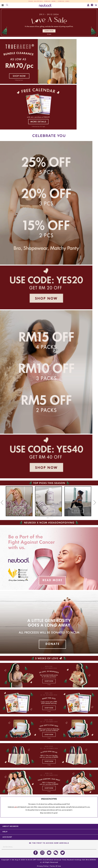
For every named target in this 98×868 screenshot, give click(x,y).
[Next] (95, 503)
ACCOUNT (7, 837)
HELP (5, 832)
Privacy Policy (43, 866)
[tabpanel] (19, 501)
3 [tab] (49, 518)
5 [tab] (52, 518)
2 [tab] (48, 518)
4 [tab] (51, 518)
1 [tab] (47, 518)
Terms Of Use (55, 866)
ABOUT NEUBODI (11, 826)
